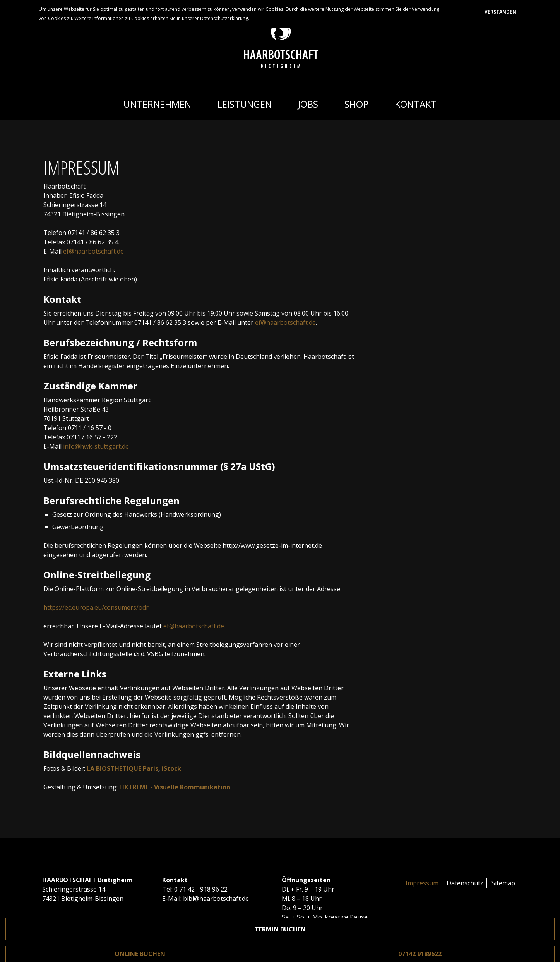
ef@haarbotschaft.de (93, 251)
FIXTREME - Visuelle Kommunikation (175, 787)
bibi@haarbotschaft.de (216, 899)
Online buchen (140, 954)
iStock (171, 768)
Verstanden (500, 12)
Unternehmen (157, 104)
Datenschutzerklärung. (225, 18)
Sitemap (503, 883)
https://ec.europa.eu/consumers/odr (96, 607)
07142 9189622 (420, 954)
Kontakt (416, 104)
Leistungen (245, 104)
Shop (356, 104)
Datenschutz (465, 883)
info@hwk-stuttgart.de (96, 446)
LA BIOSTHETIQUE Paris (122, 768)
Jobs (308, 104)
